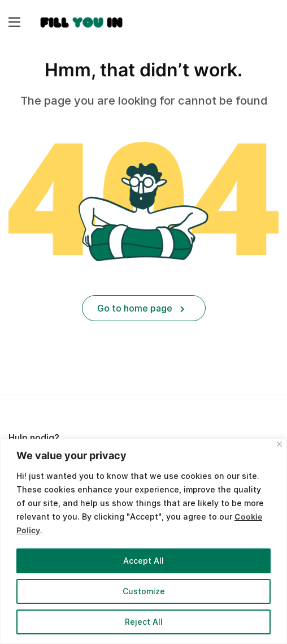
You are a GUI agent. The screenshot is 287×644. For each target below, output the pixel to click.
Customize (144, 591)
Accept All (143, 561)
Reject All (144, 622)
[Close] (279, 444)
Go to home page (141, 308)
